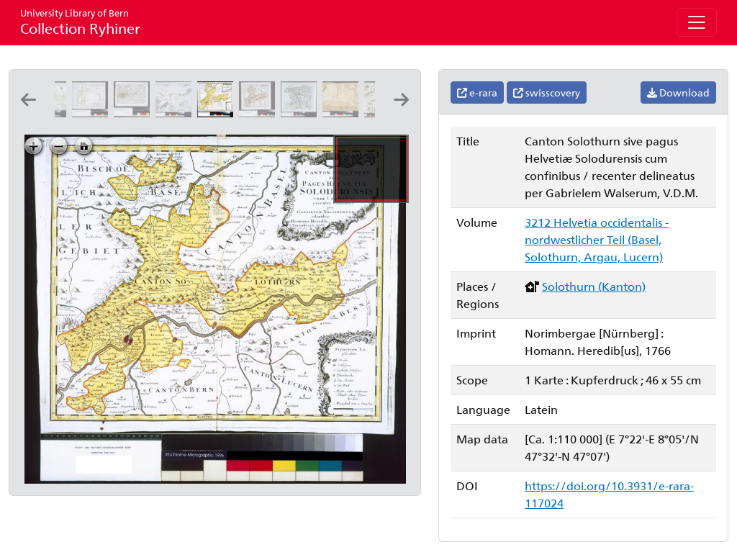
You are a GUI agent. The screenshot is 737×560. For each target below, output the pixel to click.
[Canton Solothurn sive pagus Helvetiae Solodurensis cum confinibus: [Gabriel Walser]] (260, 113)
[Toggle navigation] (697, 22)
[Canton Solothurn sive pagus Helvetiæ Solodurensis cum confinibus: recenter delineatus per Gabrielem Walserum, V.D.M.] (218, 113)
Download (678, 92)
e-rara (477, 92)
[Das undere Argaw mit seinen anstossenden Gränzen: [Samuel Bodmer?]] (343, 113)
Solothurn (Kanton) (594, 286)
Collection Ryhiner (80, 22)
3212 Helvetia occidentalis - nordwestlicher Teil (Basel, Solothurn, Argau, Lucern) (597, 239)
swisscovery (547, 92)
